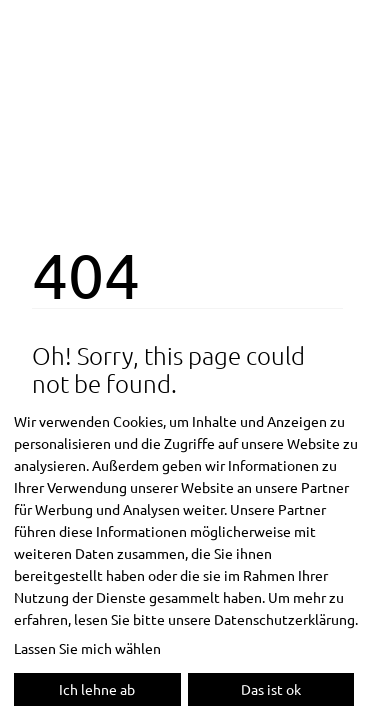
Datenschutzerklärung (284, 619)
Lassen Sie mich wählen (87, 648)
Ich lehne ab (97, 689)
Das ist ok (271, 689)
